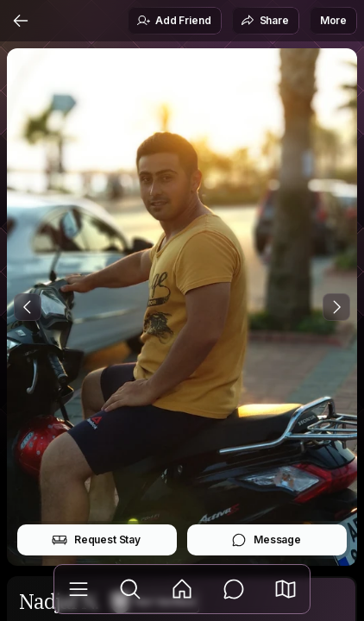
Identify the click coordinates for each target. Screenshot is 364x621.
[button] (286, 589)
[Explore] (130, 589)
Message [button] (266, 540)
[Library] (78, 589)
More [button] (333, 20)
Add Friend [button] (173, 21)
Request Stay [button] (96, 540)
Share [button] (265, 21)
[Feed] (182, 589)
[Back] (21, 21)
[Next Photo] (336, 307)
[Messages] (234, 589)
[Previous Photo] (28, 307)
